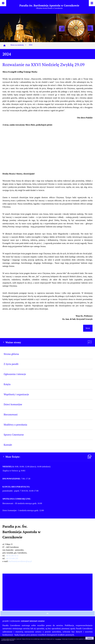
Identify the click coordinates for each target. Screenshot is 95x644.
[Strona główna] (4, 46)
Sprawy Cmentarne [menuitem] (14, 435)
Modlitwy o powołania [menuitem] (15, 425)
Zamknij (90, 638)
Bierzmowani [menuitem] (11, 414)
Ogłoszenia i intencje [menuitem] (15, 374)
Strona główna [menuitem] (11, 354)
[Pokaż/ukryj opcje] (3, 3)
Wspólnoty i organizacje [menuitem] (16, 394)
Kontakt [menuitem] (8, 445)
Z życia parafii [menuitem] (11, 364)
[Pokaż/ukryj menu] (92, 3)
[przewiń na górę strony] (47, 613)
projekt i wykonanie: (24, 621)
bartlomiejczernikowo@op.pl (20, 561)
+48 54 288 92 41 (12, 556)
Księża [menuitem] (7, 384)
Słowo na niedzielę (18, 45)
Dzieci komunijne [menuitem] (13, 404)
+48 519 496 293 (12, 558)
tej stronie (59, 639)
